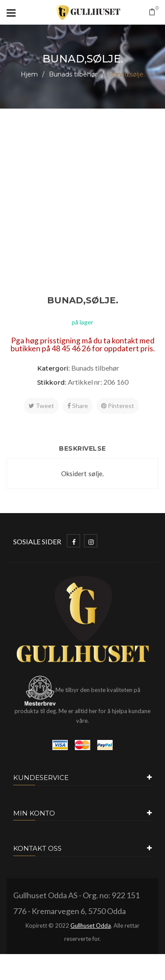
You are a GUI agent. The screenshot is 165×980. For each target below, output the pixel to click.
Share (78, 406)
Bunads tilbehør (73, 74)
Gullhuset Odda (91, 925)
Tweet (41, 406)
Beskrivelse (82, 448)
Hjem (29, 74)
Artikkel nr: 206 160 (98, 382)
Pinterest (118, 406)
